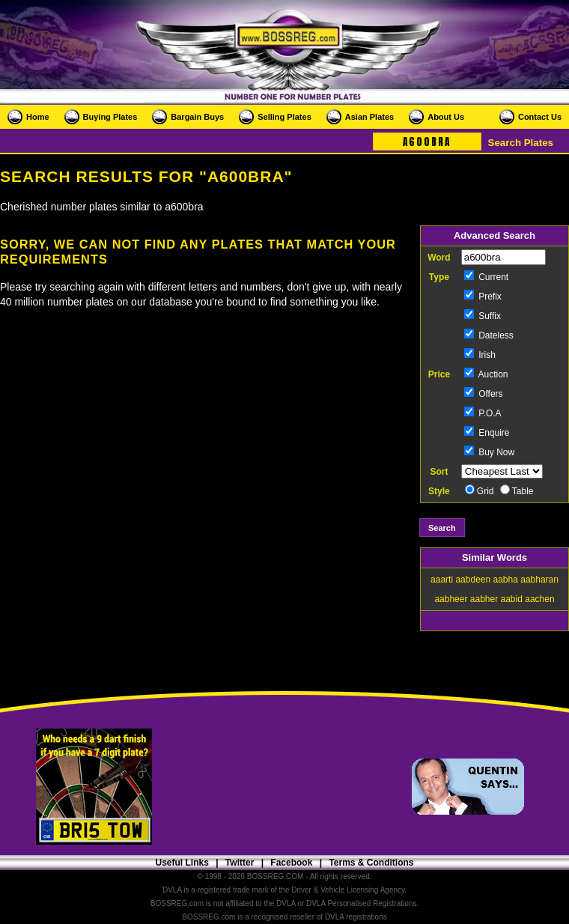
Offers (484, 394)
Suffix (483, 316)
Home (38, 117)
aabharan (539, 580)
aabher (484, 599)
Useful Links (182, 863)
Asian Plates (369, 117)
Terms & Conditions (371, 863)
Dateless (489, 335)
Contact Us (540, 117)
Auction (486, 374)
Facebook (291, 863)
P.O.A (483, 413)
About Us (446, 117)
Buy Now (489, 452)
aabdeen (473, 580)
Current (486, 277)
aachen (539, 599)
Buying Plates (110, 117)
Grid (480, 491)
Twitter (240, 863)
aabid (512, 599)
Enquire (487, 433)
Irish (480, 355)
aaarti (442, 580)
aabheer (451, 599)
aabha (506, 580)
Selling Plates (284, 117)
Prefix (483, 297)
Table (517, 491)
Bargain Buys (197, 117)
